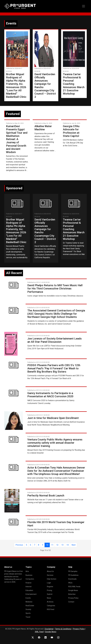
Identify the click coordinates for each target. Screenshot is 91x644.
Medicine (29, 602)
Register (50, 587)
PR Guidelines (73, 575)
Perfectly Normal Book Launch (46, 496)
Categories (51, 606)
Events (28, 598)
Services (50, 575)
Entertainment (31, 594)
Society (28, 609)
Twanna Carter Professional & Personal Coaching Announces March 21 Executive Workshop (74, 84)
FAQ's (70, 583)
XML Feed (39, 632)
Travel (28, 617)
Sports (28, 613)
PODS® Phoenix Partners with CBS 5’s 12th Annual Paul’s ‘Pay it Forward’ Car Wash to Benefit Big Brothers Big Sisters (54, 368)
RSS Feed (51, 609)
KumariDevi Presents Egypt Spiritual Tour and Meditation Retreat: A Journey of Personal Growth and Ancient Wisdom (17, 139)
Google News (73, 590)
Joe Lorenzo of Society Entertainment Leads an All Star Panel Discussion (55, 340)
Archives (50, 602)
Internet (29, 587)
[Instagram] (58, 637)
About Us (50, 571)
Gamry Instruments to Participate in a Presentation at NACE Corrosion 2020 (50, 395)
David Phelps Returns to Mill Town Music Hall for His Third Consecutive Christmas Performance (55, 289)
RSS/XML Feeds (74, 587)
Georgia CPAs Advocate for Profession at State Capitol (71, 131)
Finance (28, 583)
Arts (27, 571)
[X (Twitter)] (33, 637)
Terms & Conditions (63, 629)
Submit (50, 594)
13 (62, 545)
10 (47, 545)
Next (74, 545)
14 (68, 545)
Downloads (72, 579)
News (49, 598)
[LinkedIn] (45, 637)
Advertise (72, 594)
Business (29, 575)
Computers (30, 579)
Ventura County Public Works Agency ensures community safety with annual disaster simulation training (55, 443)
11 (52, 545)
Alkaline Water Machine (43, 128)
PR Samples (73, 571)
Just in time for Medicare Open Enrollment (53, 418)
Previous (19, 545)
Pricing (49, 590)
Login (49, 583)
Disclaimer (49, 629)
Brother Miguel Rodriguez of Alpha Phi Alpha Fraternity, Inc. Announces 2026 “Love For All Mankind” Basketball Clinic (16, 86)
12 (57, 545)
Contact (71, 602)
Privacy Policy (73, 598)
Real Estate (30, 606)
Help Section (52, 579)
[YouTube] (52, 637)
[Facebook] (39, 637)
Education (29, 590)
